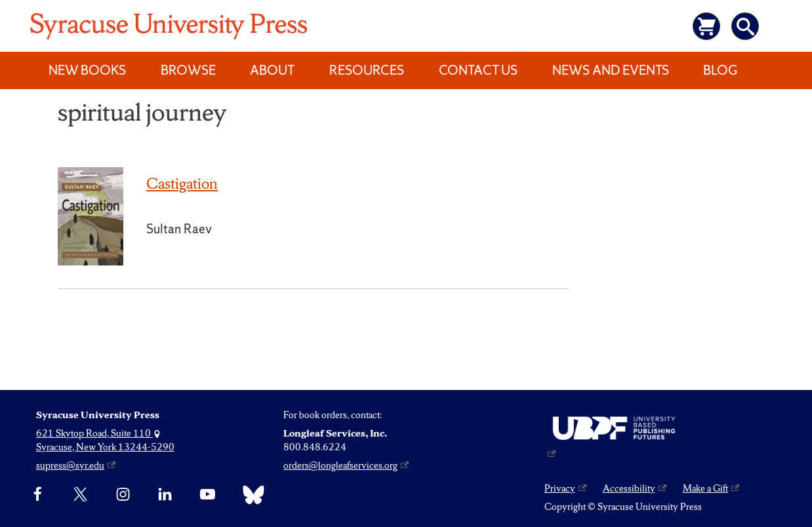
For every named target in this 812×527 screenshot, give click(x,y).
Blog (720, 70)
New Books (87, 70)
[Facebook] (38, 495)
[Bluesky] (250, 495)
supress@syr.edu (70, 465)
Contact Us (478, 70)
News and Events (611, 70)
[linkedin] (165, 495)
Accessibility (629, 488)
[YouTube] (208, 495)
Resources (367, 70)
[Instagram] (123, 495)
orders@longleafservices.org (340, 465)
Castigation (182, 184)
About (272, 70)
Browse (188, 70)
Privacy (560, 488)
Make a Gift (705, 488)
